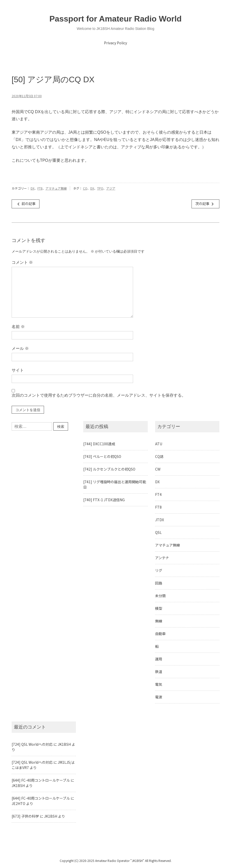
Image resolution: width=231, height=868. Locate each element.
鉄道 (159, 672)
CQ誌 (159, 456)
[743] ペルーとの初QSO (102, 456)
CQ (85, 188)
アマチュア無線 (56, 188)
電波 (159, 697)
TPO (100, 188)
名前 (18, 327)
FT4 (158, 494)
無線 (159, 621)
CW (158, 469)
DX (33, 188)
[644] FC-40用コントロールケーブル (41, 780)
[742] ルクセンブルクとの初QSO (109, 469)
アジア (111, 188)
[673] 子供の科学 (25, 816)
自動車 (160, 634)
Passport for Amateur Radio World (115, 19)
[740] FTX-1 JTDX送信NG (104, 500)
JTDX (160, 520)
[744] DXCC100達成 (99, 444)
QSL (158, 532)
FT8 (40, 188)
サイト (18, 370)
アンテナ (162, 558)
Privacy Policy (115, 43)
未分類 (160, 596)
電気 (159, 684)
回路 (159, 583)
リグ (159, 570)
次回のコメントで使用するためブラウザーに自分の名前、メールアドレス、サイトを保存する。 (99, 395)
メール (20, 348)
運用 (159, 659)
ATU (159, 444)
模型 (159, 608)
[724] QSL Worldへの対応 (32, 744)
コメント (22, 262)
